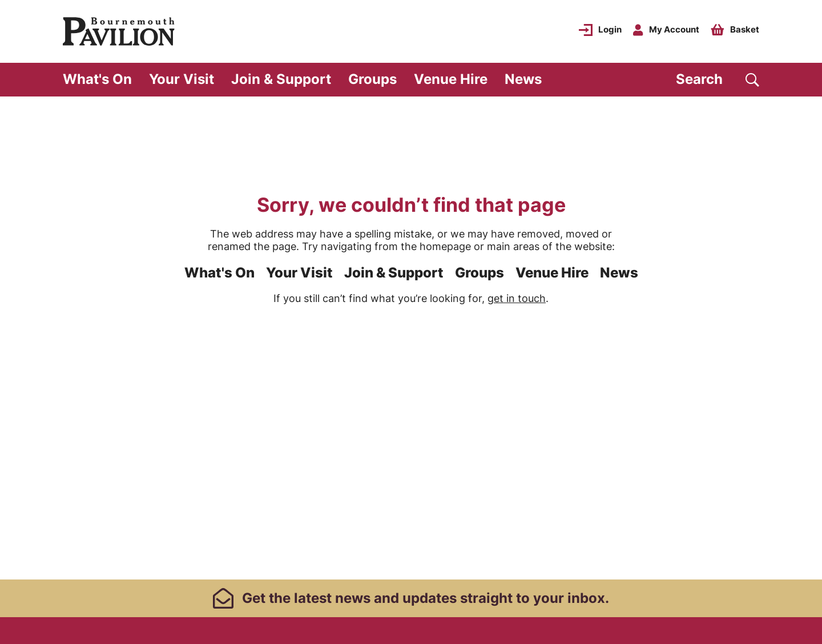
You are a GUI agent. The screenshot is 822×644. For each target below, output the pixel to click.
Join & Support (281, 79)
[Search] (718, 80)
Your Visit (182, 79)
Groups (372, 79)
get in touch (517, 298)
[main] (411, 337)
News (523, 79)
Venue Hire (451, 79)
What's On (97, 79)
